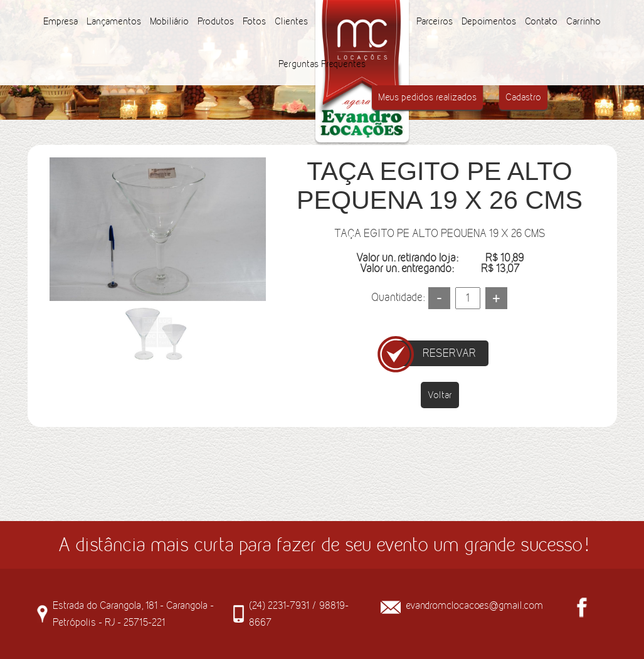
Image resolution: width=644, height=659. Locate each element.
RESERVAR (449, 353)
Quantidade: (398, 297)
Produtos (216, 21)
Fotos (254, 21)
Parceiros (435, 21)
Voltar (440, 395)
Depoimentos (489, 21)
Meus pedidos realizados (427, 97)
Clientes (291, 21)
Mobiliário (169, 21)
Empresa (61, 21)
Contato (541, 21)
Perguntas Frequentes (322, 64)
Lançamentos (114, 21)
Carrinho (583, 21)
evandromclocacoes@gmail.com (474, 605)
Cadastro (523, 97)
